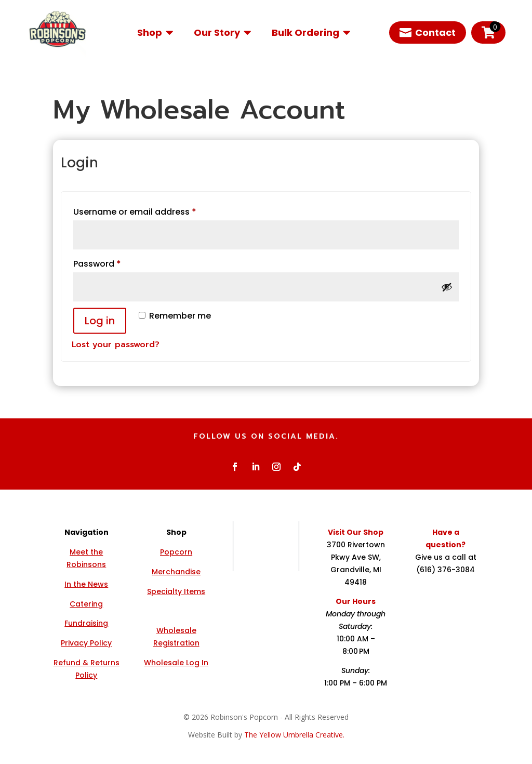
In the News (86, 584)
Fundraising (86, 623)
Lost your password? (116, 345)
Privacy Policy (86, 643)
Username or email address (153, 211)
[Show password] (447, 287)
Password (116, 263)
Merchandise (176, 572)
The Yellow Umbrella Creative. (294, 735)
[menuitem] (155, 32)
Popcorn (176, 552)
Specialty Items (176, 591)
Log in (100, 321)
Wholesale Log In (176, 663)
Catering (86, 604)
